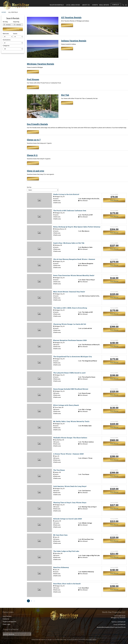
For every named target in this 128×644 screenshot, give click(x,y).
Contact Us (6, 619)
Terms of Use (82, 640)
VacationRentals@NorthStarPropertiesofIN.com (111, 627)
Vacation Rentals (59, 5)
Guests (97, 5)
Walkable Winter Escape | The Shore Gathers (70, 438)
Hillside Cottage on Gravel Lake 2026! (68, 519)
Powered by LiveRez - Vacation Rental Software (68, 640)
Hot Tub (65, 95)
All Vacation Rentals (71, 17)
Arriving (5, 22)
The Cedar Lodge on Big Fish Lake (66, 551)
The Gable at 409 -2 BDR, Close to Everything (70, 308)
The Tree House (59, 470)
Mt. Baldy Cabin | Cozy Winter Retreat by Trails (71, 421)
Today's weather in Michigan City (11, 76)
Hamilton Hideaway (61, 567)
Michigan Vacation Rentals (40, 64)
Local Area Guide (75, 5)
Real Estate (105, 5)
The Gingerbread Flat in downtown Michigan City (73, 357)
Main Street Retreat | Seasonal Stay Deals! (69, 292)
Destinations (7, 40)
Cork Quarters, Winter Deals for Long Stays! (70, 486)
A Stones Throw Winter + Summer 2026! (68, 454)
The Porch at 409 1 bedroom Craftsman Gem (70, 211)
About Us (88, 5)
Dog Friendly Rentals (37, 124)
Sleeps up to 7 (34, 140)
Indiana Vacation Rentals (74, 41)
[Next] (34, 601)
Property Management (9, 622)
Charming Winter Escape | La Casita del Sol (70, 324)
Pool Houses (33, 79)
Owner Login (6, 624)
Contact (116, 5)
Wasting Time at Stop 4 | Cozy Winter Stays (70, 503)
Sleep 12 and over (36, 171)
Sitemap (95, 640)
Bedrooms (6, 34)
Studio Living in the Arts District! (66, 194)
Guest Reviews (7, 616)
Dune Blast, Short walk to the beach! (67, 584)
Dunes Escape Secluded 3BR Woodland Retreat (71, 389)
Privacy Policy (89, 640)
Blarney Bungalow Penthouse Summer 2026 (70, 340)
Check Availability (13, 29)
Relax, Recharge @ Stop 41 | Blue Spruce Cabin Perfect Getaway (77, 227)
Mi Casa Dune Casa (60, 535)
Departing (16, 22)
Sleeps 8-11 (32, 155)
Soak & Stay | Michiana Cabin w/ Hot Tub (69, 243)
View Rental (114, 200)
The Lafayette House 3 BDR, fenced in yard (69, 373)
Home (4, 12)
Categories (6, 46)
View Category (67, 25)
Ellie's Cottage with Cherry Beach (66, 405)
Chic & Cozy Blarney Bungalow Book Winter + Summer (74, 259)
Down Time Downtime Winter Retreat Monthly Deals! (74, 275)
